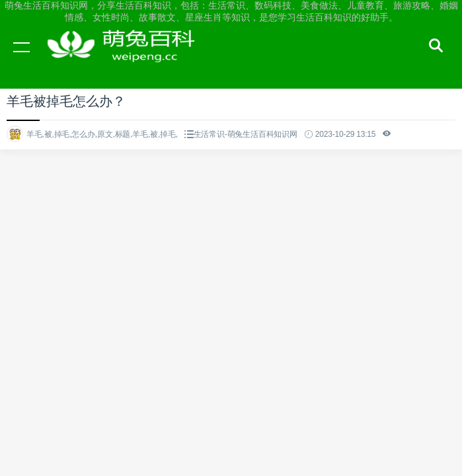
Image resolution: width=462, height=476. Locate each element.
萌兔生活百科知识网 (126, 59)
